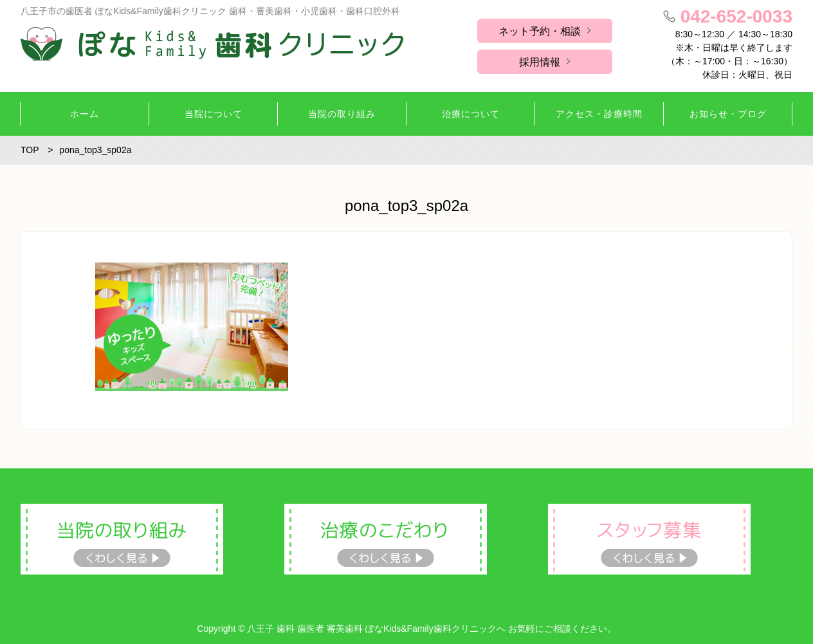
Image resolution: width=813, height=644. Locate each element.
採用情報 (540, 62)
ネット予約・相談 (540, 31)
